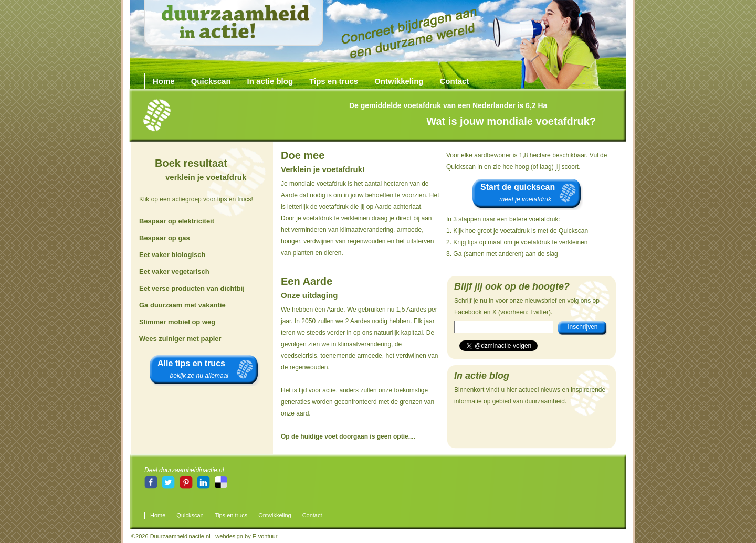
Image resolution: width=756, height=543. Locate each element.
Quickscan (211, 81)
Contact (455, 81)
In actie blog (270, 81)
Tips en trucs (334, 81)
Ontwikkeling (399, 81)
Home (164, 81)
